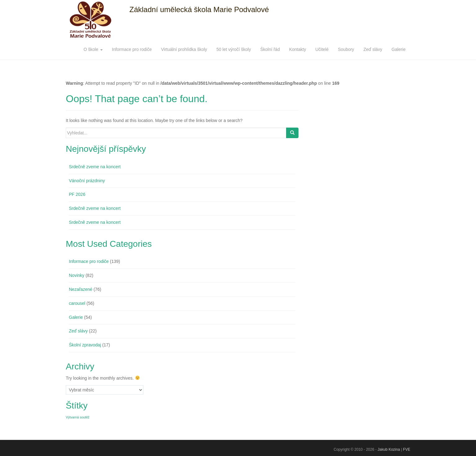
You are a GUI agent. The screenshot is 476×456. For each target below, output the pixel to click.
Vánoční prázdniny (87, 181)
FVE (407, 449)
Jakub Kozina (389, 449)
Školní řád (270, 49)
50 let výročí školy (234, 49)
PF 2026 (77, 194)
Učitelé (322, 49)
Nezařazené (81, 289)
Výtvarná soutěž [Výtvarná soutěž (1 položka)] (78, 417)
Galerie (399, 49)
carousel (77, 303)
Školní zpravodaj (85, 345)
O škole (93, 49)
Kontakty (298, 49)
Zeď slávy (373, 49)
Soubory (346, 49)
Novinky (77, 275)
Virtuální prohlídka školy (184, 49)
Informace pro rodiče (132, 49)
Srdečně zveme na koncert (95, 167)
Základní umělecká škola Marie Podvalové (199, 9)
